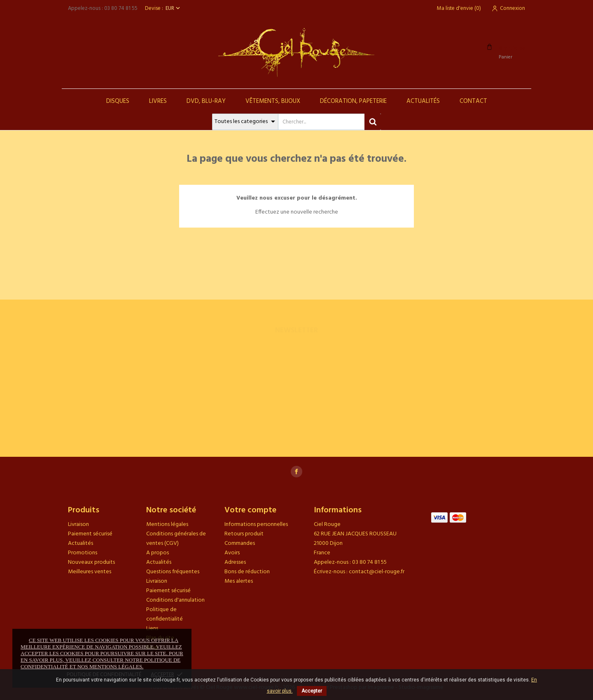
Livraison (78, 524)
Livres (158, 101)
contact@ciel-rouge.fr (377, 572)
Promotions (83, 553)
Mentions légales (167, 524)
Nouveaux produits (91, 562)
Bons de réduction (247, 572)
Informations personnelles (256, 524)
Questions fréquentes (173, 572)
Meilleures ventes (90, 572)
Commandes (240, 543)
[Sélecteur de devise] (174, 8)
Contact (473, 101)
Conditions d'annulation (175, 600)
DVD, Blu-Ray (206, 101)
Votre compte (250, 510)
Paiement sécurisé (90, 534)
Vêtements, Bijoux (273, 101)
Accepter (312, 691)
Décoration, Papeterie (353, 101)
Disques (118, 101)
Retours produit (244, 534)
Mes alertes (239, 581)
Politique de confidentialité (165, 614)
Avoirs (232, 553)
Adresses (235, 562)
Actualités (423, 101)
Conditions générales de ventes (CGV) (176, 539)
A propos (158, 553)
